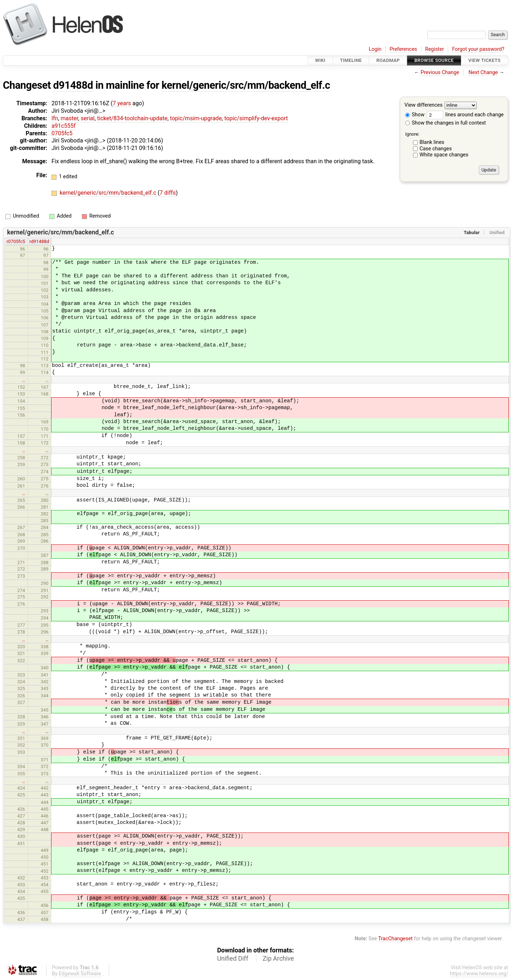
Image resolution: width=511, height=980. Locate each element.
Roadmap (388, 60)
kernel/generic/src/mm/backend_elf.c (246, 85)
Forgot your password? (478, 49)
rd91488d (39, 241)
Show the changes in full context (446, 123)
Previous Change (440, 72)
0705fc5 (62, 133)
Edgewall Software (80, 974)
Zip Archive (278, 959)
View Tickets (485, 60)
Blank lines (432, 142)
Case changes (436, 149)
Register (435, 49)
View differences (424, 105)
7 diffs (168, 193)
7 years (122, 103)
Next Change (483, 72)
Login (375, 49)
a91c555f (64, 126)
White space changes (444, 155)
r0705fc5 (16, 241)
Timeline (351, 60)
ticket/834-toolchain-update (132, 118)
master (69, 118)
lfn (55, 118)
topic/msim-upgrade (196, 118)
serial (88, 118)
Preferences (403, 49)
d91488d (73, 85)
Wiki (320, 60)
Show (415, 115)
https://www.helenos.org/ (479, 974)
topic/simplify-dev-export (256, 118)
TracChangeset (395, 939)
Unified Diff (233, 959)
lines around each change (465, 115)
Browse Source (434, 60)
